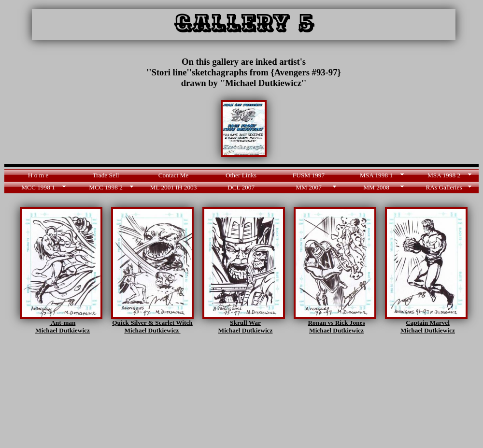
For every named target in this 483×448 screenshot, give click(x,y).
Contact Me (174, 175)
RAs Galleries (444, 187)
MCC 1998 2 (106, 187)
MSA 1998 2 (444, 175)
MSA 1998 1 (376, 175)
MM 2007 (309, 187)
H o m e (38, 175)
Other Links (241, 175)
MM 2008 (376, 187)
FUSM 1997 (309, 175)
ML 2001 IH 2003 (174, 187)
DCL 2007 (241, 187)
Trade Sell (106, 175)
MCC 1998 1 (38, 187)
